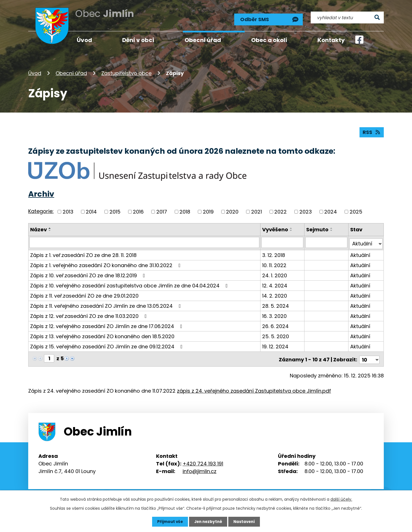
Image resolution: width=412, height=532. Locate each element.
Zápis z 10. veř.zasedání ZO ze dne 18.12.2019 (89, 273)
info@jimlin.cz (200, 468)
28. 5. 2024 (276, 304)
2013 (68, 211)
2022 (280, 211)
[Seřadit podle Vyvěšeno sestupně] (292, 230)
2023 (306, 211)
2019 (208, 211)
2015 (115, 211)
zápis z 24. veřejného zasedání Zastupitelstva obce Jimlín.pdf (254, 387)
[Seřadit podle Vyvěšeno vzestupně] (292, 227)
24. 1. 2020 (275, 273)
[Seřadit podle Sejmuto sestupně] (332, 230)
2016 (138, 211)
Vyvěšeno (276, 229)
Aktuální (360, 253)
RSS (372, 131)
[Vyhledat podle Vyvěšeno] (283, 242)
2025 (356, 211)
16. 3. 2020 (275, 314)
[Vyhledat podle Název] (145, 242)
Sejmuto (318, 229)
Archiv (41, 193)
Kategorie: (41, 210)
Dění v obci (138, 40)
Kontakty (331, 40)
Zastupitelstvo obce (126, 72)
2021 (257, 211)
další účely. (341, 499)
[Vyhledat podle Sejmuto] (326, 242)
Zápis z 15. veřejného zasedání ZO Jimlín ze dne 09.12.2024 (108, 345)
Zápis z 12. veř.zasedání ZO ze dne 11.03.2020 (90, 314)
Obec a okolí (269, 40)
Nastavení (246, 522)
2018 (185, 211)
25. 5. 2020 (276, 334)
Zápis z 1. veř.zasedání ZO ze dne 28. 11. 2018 (83, 253)
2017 (162, 211)
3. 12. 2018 (274, 253)
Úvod (35, 72)
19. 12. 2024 (276, 345)
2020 (232, 211)
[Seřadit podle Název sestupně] (50, 230)
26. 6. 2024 (276, 324)
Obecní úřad (71, 72)
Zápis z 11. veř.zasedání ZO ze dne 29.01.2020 (84, 294)
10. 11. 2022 (275, 263)
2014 (91, 211)
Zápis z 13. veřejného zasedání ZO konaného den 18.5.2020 (102, 334)
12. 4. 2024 (275, 284)
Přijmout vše (169, 522)
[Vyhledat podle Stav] (366, 242)
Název (39, 229)
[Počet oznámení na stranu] (369, 356)
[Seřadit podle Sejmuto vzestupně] (332, 227)
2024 (331, 211)
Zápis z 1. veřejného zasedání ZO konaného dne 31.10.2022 (107, 263)
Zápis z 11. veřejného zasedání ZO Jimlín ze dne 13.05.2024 (107, 304)
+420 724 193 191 (203, 460)
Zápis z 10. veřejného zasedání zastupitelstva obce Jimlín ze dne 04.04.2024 (130, 284)
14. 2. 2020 (275, 294)
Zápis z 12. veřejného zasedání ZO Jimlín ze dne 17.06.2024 (107, 324)
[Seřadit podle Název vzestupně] (50, 227)
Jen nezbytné (208, 522)
